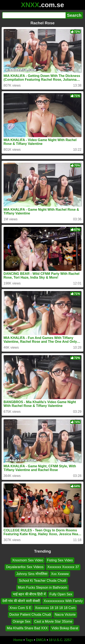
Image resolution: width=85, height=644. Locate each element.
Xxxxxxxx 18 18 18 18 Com (55, 608)
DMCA (41, 640)
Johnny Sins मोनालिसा (32, 574)
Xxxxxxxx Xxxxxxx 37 (63, 567)
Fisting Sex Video (60, 560)
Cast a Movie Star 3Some (53, 621)
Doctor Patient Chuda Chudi (30, 615)
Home (18, 640)
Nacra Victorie (65, 615)
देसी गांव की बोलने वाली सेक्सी (21, 601)
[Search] (34, 15)
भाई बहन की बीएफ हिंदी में (29, 594)
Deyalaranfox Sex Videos (25, 567)
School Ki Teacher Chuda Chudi (42, 581)
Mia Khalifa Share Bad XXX (27, 628)
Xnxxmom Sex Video (28, 560)
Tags (29, 640)
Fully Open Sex (61, 594)
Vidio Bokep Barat (65, 628)
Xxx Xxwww (60, 574)
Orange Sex (22, 621)
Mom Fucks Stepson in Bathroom (42, 587)
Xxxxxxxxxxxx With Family (63, 601)
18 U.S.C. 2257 (60, 640)
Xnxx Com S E (20, 608)
